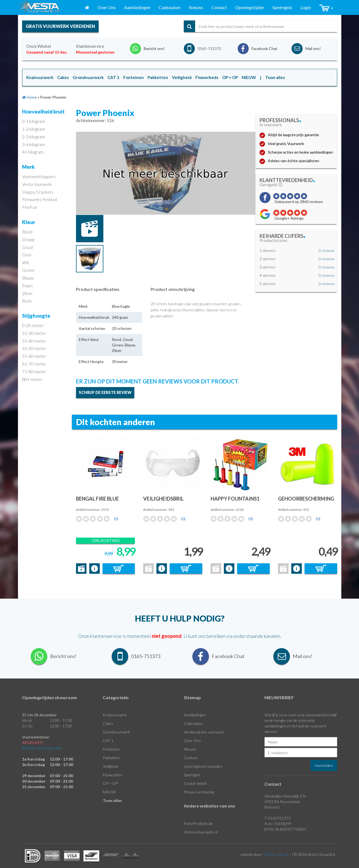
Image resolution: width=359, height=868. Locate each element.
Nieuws (196, 7)
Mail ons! (272, 807)
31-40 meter (34, 341)
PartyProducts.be (198, 823)
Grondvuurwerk (116, 732)
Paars (27, 286)
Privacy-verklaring (199, 792)
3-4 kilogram (34, 144)
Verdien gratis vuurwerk (204, 732)
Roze (27, 301)
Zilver (27, 293)
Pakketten (111, 758)
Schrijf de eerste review (105, 392)
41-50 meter (34, 348)
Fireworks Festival (40, 199)
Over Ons (107, 7)
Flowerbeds (112, 775)
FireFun (30, 207)
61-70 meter (34, 364)
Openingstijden (250, 7)
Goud (27, 247)
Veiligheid (110, 766)
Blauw (28, 278)
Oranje (29, 239)
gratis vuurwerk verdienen (60, 26)
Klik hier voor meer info (42, 748)
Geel (27, 255)
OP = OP (110, 783)
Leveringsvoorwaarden (203, 766)
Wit (26, 262)
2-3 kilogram (34, 137)
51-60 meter (34, 356)
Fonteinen (111, 749)
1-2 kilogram (34, 129)
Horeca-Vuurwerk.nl (201, 832)
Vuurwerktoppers (39, 176)
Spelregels (282, 7)
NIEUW (109, 792)
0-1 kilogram (34, 121)
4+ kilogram (33, 152)
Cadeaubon (170, 7)
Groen (28, 270)
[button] (326, 8)
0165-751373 (209, 48)
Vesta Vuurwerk (37, 184)
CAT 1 (108, 741)
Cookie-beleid (195, 783)
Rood (27, 232)
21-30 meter (34, 333)
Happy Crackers (38, 192)
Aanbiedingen (137, 7)
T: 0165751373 (277, 818)
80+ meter (32, 379)
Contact (219, 7)
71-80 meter (34, 371)
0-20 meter (33, 325)
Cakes (108, 723)
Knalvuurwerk (115, 715)
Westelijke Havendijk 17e (285, 796)
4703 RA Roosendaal (282, 802)
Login (306, 7)
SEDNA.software (277, 854)
